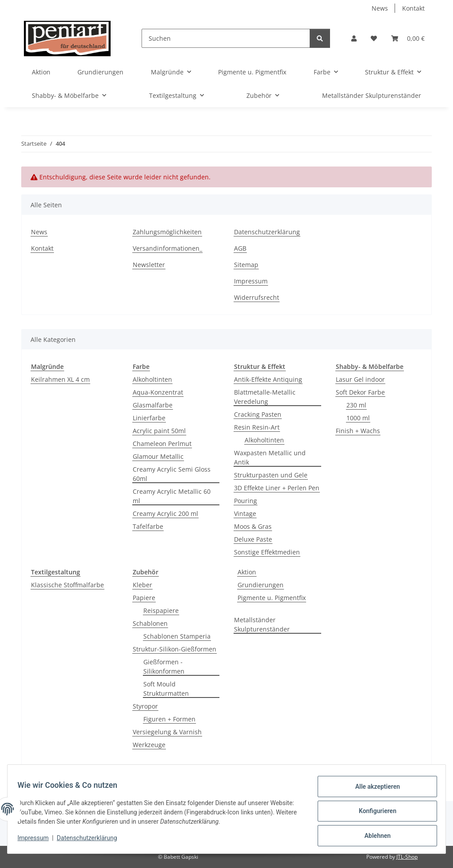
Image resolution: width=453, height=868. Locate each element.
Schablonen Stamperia (177, 636)
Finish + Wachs (358, 431)
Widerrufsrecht (257, 297)
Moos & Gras (253, 526)
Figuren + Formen (169, 719)
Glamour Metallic (158, 456)
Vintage (245, 513)
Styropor (145, 706)
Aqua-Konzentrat (158, 392)
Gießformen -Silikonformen (164, 666)
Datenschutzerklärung (91, 841)
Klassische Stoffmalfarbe (67, 585)
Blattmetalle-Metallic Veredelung (265, 397)
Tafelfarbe (148, 526)
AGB (240, 248)
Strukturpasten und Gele (271, 475)
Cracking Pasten (258, 414)
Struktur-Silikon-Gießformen (175, 649)
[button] (354, 38)
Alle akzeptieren (373, 790)
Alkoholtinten (152, 379)
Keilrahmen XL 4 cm (60, 379)
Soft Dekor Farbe (360, 392)
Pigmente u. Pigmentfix (272, 598)
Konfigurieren (373, 814)
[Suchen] (226, 38)
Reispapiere (161, 610)
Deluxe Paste (253, 539)
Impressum (37, 841)
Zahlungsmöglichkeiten (167, 232)
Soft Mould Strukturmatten (166, 689)
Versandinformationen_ (167, 248)
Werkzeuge (149, 745)
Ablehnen (373, 837)
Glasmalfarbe (153, 405)
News (380, 8)
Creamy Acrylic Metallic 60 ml (172, 496)
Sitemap (246, 265)
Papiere (144, 598)
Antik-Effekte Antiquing (268, 379)
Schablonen (150, 623)
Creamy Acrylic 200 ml (165, 513)
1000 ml (358, 418)
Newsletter (149, 265)
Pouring (246, 501)
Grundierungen (261, 585)
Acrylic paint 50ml (159, 431)
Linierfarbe (149, 418)
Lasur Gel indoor (360, 379)
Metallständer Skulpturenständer (262, 624)
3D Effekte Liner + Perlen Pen (277, 488)
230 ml (356, 405)
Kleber (142, 585)
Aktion (247, 572)
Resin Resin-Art (257, 427)
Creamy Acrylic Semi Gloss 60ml (172, 474)
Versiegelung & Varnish (167, 732)
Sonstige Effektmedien (267, 552)
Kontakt (413, 8)
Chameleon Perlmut (162, 444)
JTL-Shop (407, 857)
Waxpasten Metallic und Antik (270, 457)
